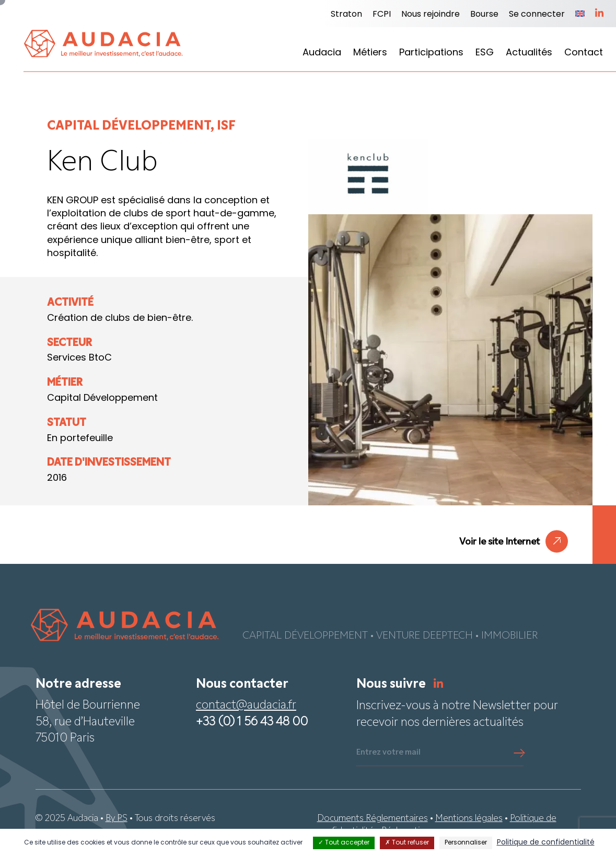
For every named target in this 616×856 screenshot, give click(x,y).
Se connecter (537, 15)
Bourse (484, 15)
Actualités (529, 53)
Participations (431, 53)
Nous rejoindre (431, 15)
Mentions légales (469, 819)
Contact (584, 53)
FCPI (382, 15)
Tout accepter (344, 843)
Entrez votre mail (388, 753)
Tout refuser (407, 843)
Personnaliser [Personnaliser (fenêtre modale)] (466, 843)
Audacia (322, 53)
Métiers (370, 53)
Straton (346, 15)
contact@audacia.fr (246, 706)
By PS (117, 819)
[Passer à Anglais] (580, 15)
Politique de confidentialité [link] (546, 843)
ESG (485, 53)
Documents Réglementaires (373, 819)
